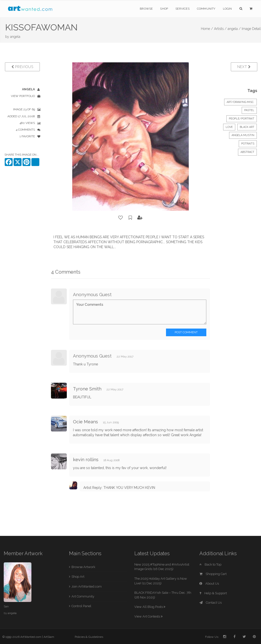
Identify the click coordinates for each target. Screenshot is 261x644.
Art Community (83, 596)
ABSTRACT (247, 152)
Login (227, 9)
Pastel (249, 110)
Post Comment (186, 332)
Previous (22, 67)
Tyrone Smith (87, 389)
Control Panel (81, 606)
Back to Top (210, 564)
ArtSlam (49, 637)
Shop (164, 9)
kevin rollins (86, 460)
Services (182, 9)
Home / (207, 29)
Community (206, 9)
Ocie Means (85, 422)
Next (244, 67)
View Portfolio (23, 96)
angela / (234, 29)
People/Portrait (242, 119)
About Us (209, 584)
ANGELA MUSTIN (243, 135)
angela (15, 37)
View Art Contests (148, 616)
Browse (146, 9)
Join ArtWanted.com (87, 586)
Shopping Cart (213, 574)
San (6, 606)
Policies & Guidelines (89, 637)
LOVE (229, 127)
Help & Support (213, 593)
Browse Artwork (83, 567)
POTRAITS (248, 144)
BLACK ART (247, 127)
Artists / (220, 29)
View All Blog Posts (150, 607)
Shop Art (78, 577)
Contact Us (211, 603)
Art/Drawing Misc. (240, 102)
